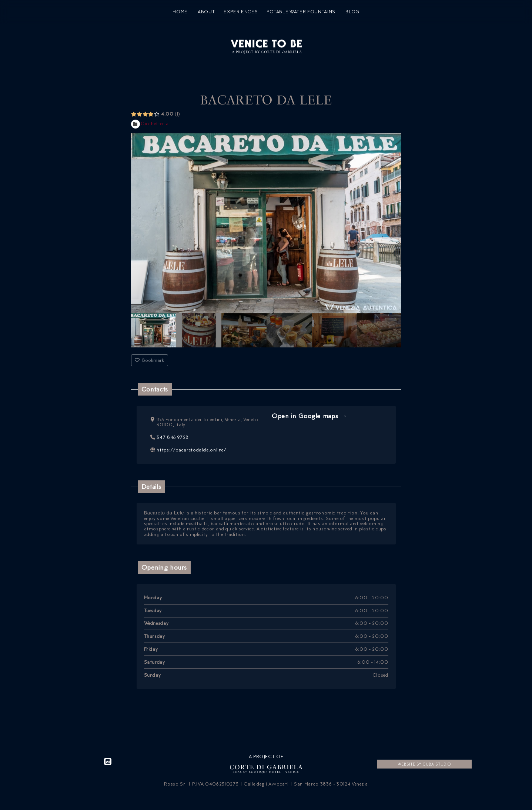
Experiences (241, 12)
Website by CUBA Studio (424, 764)
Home (180, 12)
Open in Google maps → (310, 416)
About (206, 12)
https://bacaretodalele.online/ (192, 449)
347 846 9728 (173, 437)
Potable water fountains (301, 12)
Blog (352, 12)
